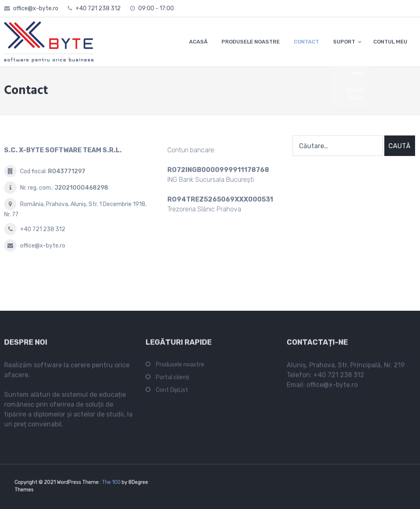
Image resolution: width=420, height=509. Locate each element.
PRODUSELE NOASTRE (251, 42)
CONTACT (306, 42)
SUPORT (344, 42)
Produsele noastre (180, 366)
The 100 (107, 483)
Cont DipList (172, 392)
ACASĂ (198, 42)
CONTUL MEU (390, 42)
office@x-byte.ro (36, 8)
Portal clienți (172, 379)
